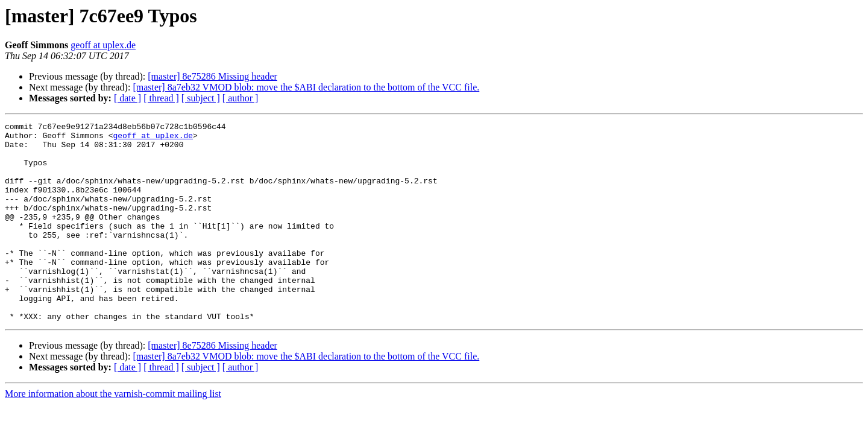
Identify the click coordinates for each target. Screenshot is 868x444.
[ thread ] (161, 98)
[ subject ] (201, 98)
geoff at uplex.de (103, 45)
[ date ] (127, 98)
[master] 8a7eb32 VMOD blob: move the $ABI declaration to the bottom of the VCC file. (306, 87)
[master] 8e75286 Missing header (212, 76)
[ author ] (241, 98)
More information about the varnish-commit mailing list (113, 433)
